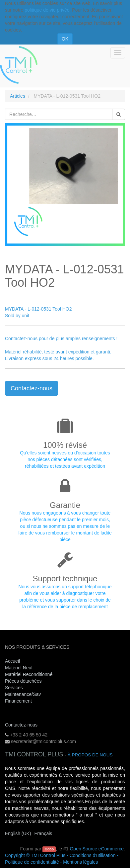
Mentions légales (80, 862)
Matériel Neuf (19, 668)
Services (15, 688)
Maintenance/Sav (23, 694)
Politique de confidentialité (32, 862)
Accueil (12, 661)
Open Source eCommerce (97, 849)
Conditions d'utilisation (92, 855)
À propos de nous (90, 755)
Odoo (49, 849)
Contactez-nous (32, 388)
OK (65, 39)
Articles (18, 96)
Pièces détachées (23, 681)
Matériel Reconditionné (29, 674)
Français (43, 833)
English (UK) (18, 833)
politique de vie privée (47, 10)
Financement (18, 701)
